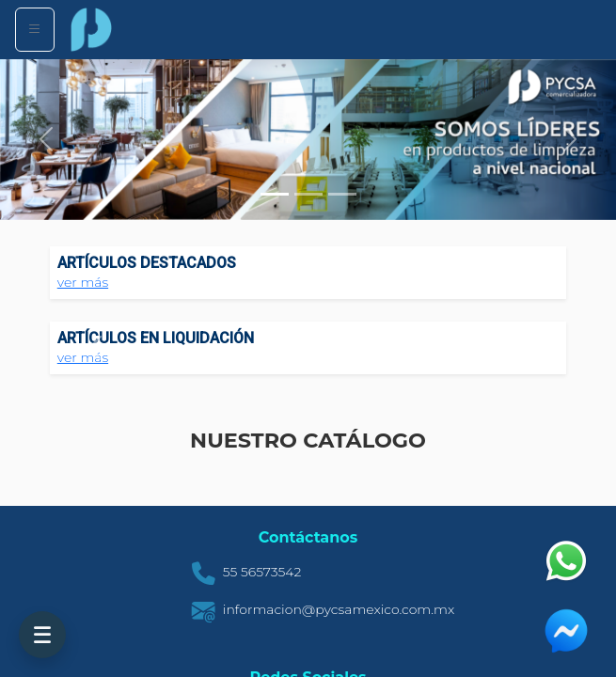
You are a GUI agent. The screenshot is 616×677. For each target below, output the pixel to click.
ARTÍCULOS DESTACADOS (147, 263)
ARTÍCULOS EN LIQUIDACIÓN (156, 338)
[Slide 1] (275, 194)
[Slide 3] (342, 194)
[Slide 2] (308, 194)
